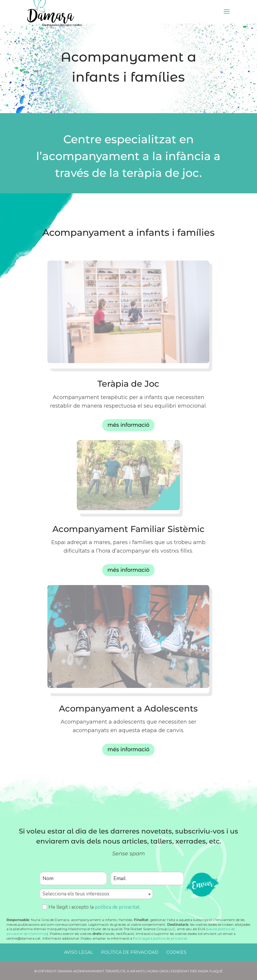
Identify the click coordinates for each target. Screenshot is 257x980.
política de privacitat (117, 907)
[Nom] (73, 878)
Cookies (176, 952)
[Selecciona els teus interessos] (96, 894)
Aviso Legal (79, 952)
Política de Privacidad (130, 952)
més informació (128, 425)
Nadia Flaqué (210, 971)
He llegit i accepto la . (91, 907)
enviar (202, 884)
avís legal (142, 938)
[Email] (147, 878)
